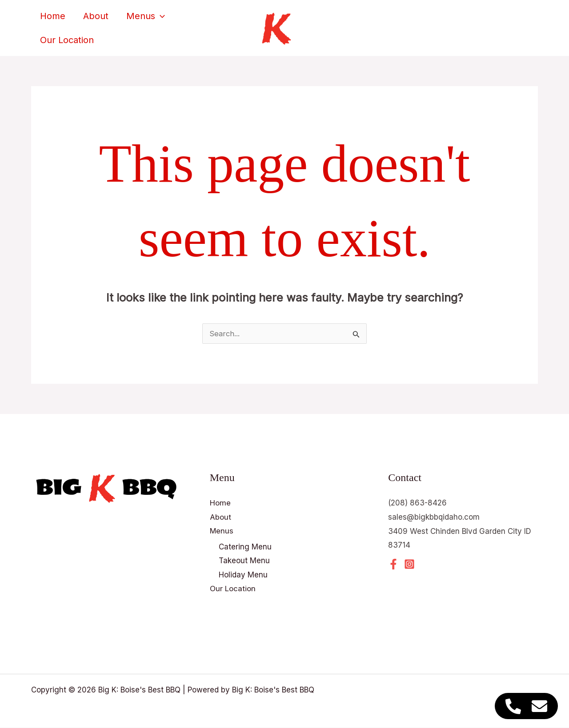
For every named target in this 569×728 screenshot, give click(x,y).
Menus (146, 20)
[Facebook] (393, 564)
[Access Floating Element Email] (539, 706)
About (96, 20)
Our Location (67, 36)
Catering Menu (245, 547)
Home (53, 20)
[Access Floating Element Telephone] (513, 706)
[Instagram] (409, 564)
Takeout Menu (244, 561)
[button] (160, 20)
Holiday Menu (243, 575)
